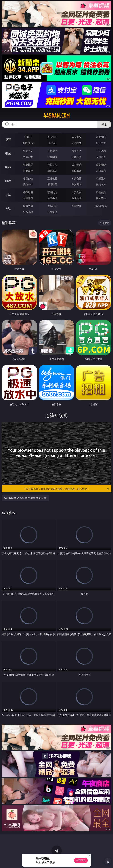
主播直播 (76, 157)
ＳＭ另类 (101, 157)
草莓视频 (76, 206)
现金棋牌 (76, 143)
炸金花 (52, 143)
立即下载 (81, 860)
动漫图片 (101, 178)
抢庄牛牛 (101, 143)
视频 (8, 153)
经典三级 (52, 170)
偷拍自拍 (52, 165)
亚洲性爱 (28, 165)
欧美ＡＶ (76, 151)
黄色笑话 (76, 198)
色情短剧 (52, 212)
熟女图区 (76, 184)
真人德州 (52, 137)
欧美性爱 (101, 165)
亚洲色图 (52, 178)
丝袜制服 (52, 157)
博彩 (8, 140)
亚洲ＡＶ (28, 151)
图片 (8, 181)
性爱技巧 (101, 198)
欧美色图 (76, 178)
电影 (8, 167)
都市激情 (28, 192)
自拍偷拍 (52, 151)
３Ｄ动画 (101, 151)
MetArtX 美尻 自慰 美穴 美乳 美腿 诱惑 (25, 498)
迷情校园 (28, 198)
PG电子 (28, 137)
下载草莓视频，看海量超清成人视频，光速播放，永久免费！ (67, 489)
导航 (8, 209)
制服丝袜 (28, 170)
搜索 (104, 124)
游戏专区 (101, 137)
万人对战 (76, 137)
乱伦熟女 (76, 170)
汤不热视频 (101, 206)
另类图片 (101, 184)
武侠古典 (101, 192)
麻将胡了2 (28, 143)
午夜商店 (52, 206)
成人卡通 (76, 165)
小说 (8, 195)
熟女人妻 (28, 157)
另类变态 (101, 170)
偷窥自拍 (28, 178)
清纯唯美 (52, 184)
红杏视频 (28, 212)
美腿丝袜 (28, 184)
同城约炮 (28, 206)
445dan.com (56, 116)
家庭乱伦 (52, 192)
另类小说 (52, 198)
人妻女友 (76, 192)
